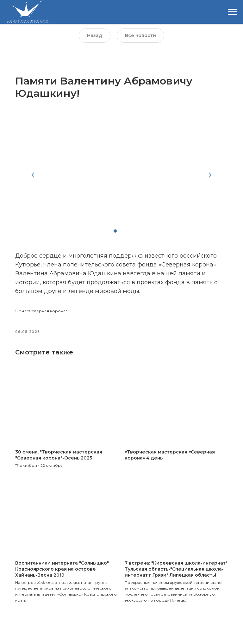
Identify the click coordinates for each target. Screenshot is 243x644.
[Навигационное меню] (232, 12)
